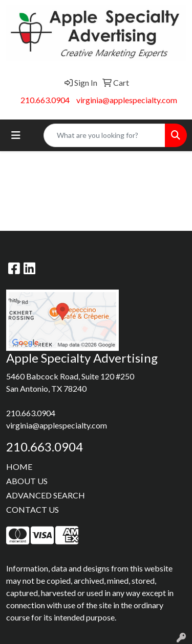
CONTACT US (33, 509)
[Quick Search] (104, 135)
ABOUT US (27, 481)
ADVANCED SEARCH (46, 495)
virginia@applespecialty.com (127, 100)
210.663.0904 (45, 100)
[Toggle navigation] (16, 135)
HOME (19, 467)
